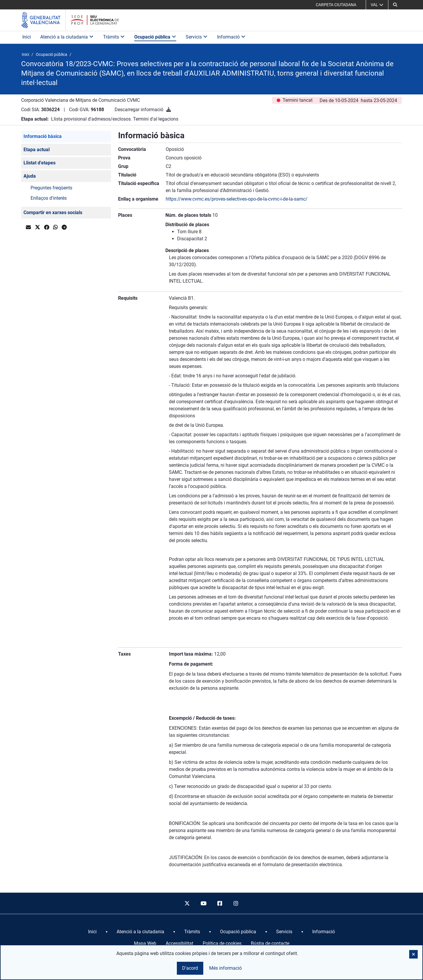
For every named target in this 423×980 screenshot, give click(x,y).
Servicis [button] (197, 37)
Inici (27, 37)
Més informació (225, 968)
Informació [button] (231, 37)
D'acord (190, 968)
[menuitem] (92, 932)
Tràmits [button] (114, 37)
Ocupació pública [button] (155, 37)
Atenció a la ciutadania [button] (67, 37)
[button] (395, 5)
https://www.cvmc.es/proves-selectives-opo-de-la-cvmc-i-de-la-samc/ (237, 199)
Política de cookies (222, 943)
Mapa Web (145, 943)
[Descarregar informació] (169, 110)
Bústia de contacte (270, 943)
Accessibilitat (179, 943)
